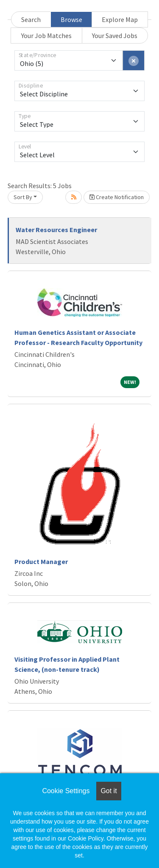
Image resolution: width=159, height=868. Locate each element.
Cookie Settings (66, 791)
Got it (109, 791)
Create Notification (117, 197)
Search (31, 19)
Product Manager (41, 561)
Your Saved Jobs (115, 36)
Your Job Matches (46, 36)
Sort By (23, 197)
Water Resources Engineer (56, 230)
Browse (71, 19)
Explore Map (120, 19)
